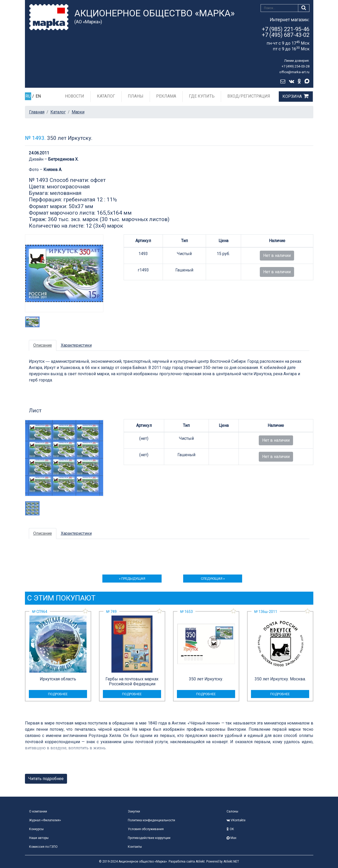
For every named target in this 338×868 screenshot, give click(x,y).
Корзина (292, 96)
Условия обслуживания (146, 829)
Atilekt (200, 862)
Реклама (166, 96)
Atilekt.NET (231, 862)
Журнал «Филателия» (45, 820)
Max (231, 838)
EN (38, 96)
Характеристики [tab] (76, 345)
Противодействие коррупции (149, 838)
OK (230, 829)
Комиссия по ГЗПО (43, 847)
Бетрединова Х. (63, 159)
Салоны (232, 811)
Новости (75, 96)
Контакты (135, 847)
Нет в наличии (277, 255)
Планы (136, 96)
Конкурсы (36, 829)
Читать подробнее (46, 779)
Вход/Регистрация (249, 96)
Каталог (106, 96)
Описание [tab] (43, 345)
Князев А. (53, 170)
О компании (38, 811)
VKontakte (236, 820)
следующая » (213, 579)
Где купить (202, 96)
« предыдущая (132, 579)
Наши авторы (39, 838)
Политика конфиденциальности (151, 820)
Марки (78, 112)
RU (28, 96)
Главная (37, 112)
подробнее (58, 694)
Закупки (134, 811)
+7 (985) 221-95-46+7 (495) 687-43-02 (286, 32)
